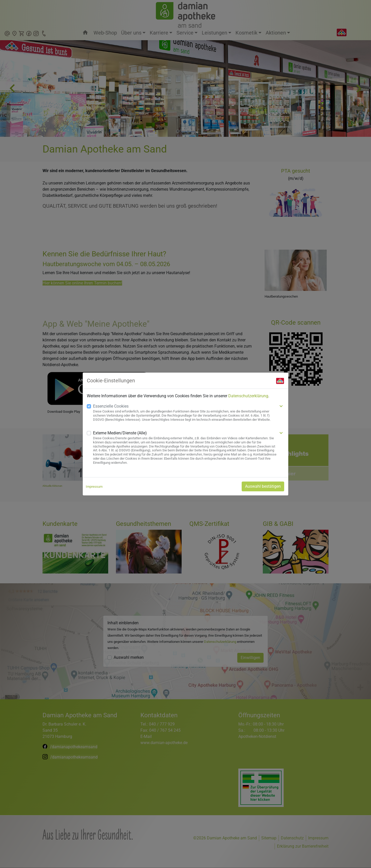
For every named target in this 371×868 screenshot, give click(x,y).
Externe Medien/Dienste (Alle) (120, 433)
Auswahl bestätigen (263, 486)
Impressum (94, 487)
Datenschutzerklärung (248, 396)
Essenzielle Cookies (111, 406)
